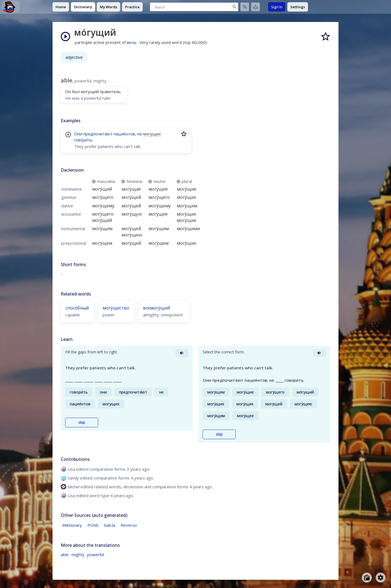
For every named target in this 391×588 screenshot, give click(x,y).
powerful (96, 554)
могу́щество (116, 308)
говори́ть (83, 140)
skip (82, 422)
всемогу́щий (156, 308)
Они (78, 134)
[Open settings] (381, 578)
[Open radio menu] (367, 578)
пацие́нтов (124, 134)
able (65, 554)
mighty (78, 554)
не (140, 134)
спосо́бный (77, 308)
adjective (74, 57)
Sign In (277, 7)
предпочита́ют (98, 134)
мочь (132, 42)
